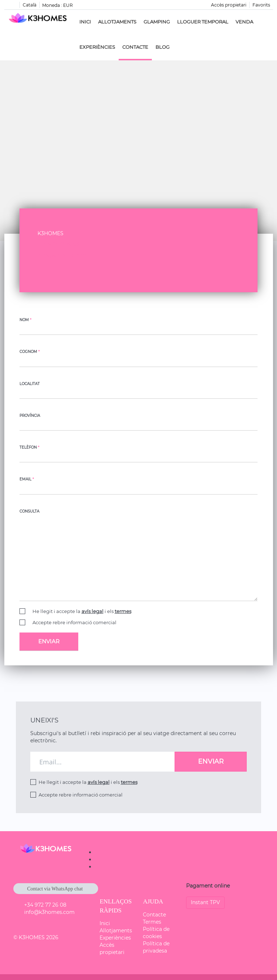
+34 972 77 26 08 (59, 244)
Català (30, 5)
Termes (152, 922)
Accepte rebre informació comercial (74, 622)
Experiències (97, 47)
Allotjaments (117, 22)
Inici (85, 22)
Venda (244, 22)
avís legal (93, 611)
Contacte (135, 47)
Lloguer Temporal (203, 22)
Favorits (261, 5)
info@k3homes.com (63, 255)
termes (123, 611)
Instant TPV (205, 902)
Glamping (157, 22)
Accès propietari (229, 5)
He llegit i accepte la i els (82, 611)
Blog (162, 47)
